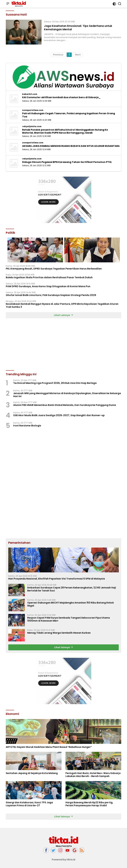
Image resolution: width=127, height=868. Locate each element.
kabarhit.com (30, 94)
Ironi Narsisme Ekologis (27, 426)
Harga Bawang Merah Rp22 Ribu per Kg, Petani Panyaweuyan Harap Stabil (89, 804)
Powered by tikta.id (64, 860)
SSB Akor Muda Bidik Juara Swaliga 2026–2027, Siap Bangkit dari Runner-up (59, 415)
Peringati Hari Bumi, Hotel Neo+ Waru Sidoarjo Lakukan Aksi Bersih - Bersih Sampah (93, 775)
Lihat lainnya (64, 647)
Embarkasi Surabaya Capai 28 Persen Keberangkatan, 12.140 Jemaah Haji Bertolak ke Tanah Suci (72, 589)
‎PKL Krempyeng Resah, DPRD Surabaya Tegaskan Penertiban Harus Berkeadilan (54, 269)
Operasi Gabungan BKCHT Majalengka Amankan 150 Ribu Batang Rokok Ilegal (71, 604)
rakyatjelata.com (32, 126)
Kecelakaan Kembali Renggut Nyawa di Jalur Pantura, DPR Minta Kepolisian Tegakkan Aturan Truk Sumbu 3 (62, 305)
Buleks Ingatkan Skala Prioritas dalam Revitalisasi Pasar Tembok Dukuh (49, 277)
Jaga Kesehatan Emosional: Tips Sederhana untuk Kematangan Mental (78, 28)
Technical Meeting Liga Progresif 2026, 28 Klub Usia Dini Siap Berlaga (55, 383)
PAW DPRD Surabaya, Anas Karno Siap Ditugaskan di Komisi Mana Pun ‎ (48, 286)
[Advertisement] (63, 681)
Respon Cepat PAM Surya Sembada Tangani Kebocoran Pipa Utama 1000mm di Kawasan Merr (69, 619)
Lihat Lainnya (63, 315)
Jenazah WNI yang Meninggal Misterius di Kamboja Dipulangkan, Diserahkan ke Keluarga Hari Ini (67, 395)
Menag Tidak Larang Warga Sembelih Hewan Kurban (59, 633)
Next (78, 55)
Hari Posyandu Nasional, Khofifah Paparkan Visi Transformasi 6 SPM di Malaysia (57, 579)
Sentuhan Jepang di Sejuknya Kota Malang (32, 773)
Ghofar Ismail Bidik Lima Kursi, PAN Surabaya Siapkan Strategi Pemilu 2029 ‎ (51, 295)
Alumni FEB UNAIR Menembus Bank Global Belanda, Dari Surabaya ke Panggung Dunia (65, 405)
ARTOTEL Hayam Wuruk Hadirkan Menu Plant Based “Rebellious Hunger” (49, 747)
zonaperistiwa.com (33, 110)
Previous (58, 55)
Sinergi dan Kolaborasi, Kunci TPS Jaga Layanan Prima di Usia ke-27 (29, 804)
